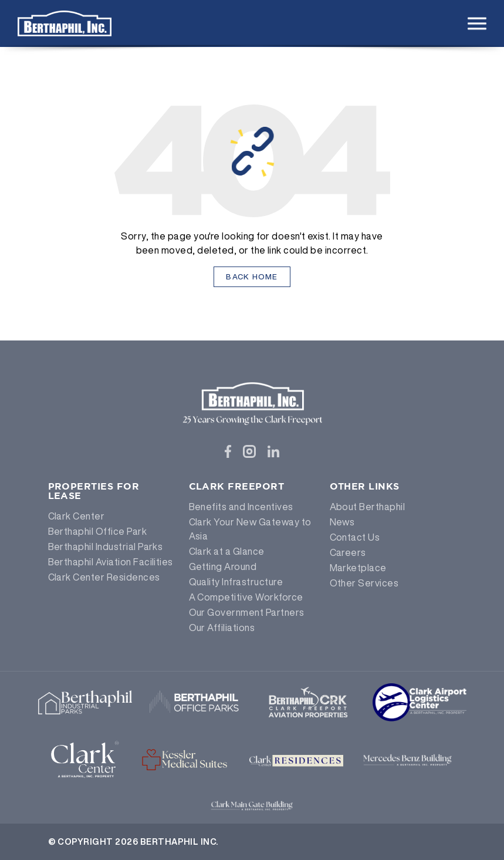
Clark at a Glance (227, 551)
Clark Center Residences (104, 577)
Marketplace (358, 568)
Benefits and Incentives (241, 507)
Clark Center (77, 516)
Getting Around (223, 566)
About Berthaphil (368, 507)
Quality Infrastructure (236, 582)
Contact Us (355, 537)
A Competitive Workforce (246, 597)
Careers (348, 552)
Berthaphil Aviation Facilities (111, 562)
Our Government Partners (247, 612)
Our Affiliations (222, 628)
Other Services (364, 583)
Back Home (252, 277)
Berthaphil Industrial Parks (106, 547)
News (342, 522)
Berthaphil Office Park (98, 531)
